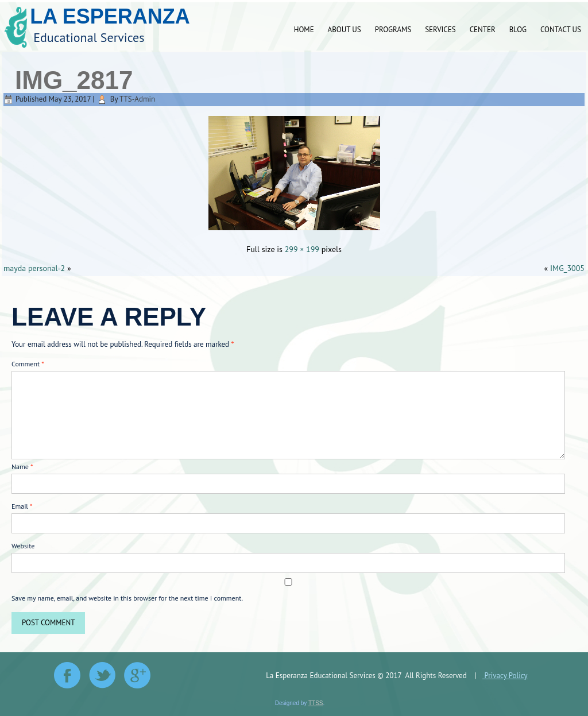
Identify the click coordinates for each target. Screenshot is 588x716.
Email (22, 506)
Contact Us (561, 30)
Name (22, 467)
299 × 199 (302, 249)
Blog (518, 30)
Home (304, 30)
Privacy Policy (505, 676)
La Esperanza (110, 16)
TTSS (316, 703)
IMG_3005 (567, 268)
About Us (345, 30)
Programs (393, 30)
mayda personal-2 (34, 268)
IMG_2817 (74, 80)
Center (483, 30)
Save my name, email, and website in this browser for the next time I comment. (127, 598)
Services (440, 30)
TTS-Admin (137, 99)
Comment (28, 364)
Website (23, 546)
